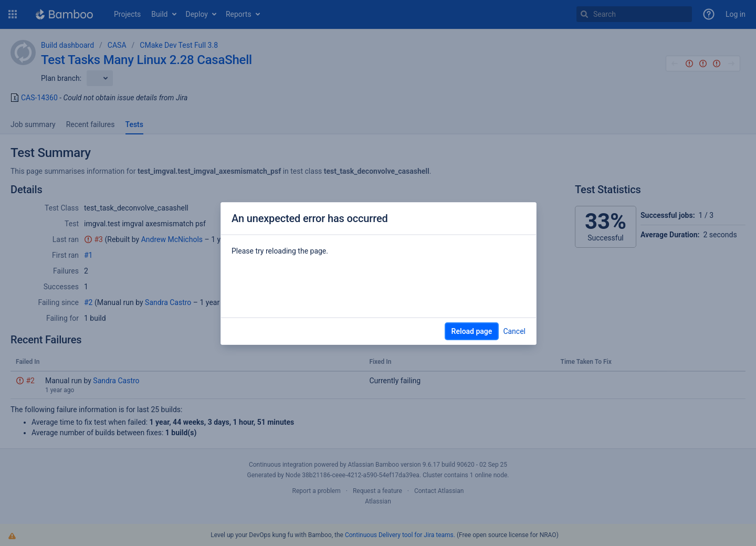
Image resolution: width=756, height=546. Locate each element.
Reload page (472, 331)
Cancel (514, 331)
